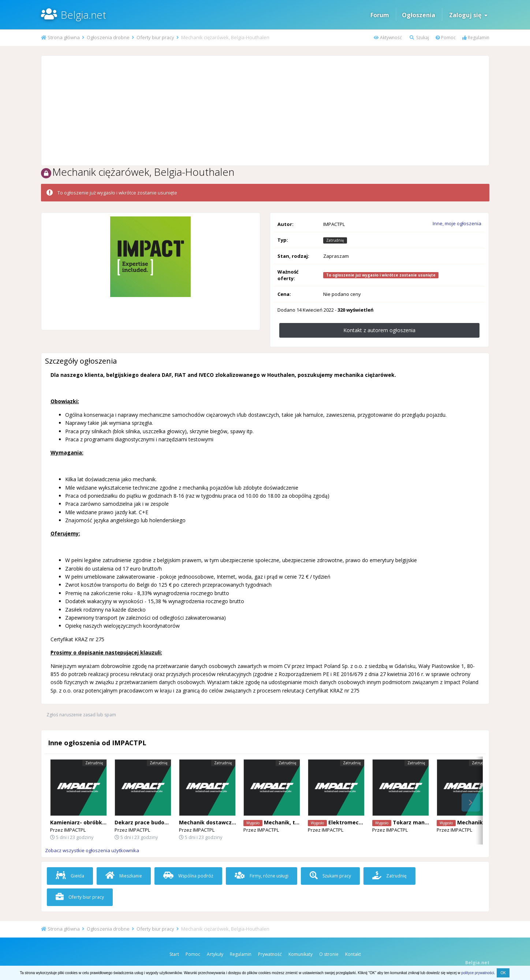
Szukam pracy (330, 876)
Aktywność (388, 38)
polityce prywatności (477, 973)
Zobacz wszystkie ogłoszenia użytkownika (92, 850)
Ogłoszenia (419, 15)
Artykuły (215, 954)
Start (174, 954)
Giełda (70, 876)
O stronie (329, 954)
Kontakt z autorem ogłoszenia (379, 330)
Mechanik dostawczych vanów (219, 822)
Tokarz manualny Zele (422, 822)
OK (503, 973)
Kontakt (353, 954)
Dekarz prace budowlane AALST (156, 822)
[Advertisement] (265, 111)
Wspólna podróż (188, 876)
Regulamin (476, 38)
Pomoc (446, 38)
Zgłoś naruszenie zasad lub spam (81, 715)
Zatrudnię (389, 876)
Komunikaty (301, 954)
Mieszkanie (124, 876)
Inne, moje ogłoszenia (457, 223)
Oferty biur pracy (80, 897)
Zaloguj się (468, 15)
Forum (380, 15)
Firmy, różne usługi (262, 876)
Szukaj (419, 38)
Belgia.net (83, 15)
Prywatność (270, 954)
